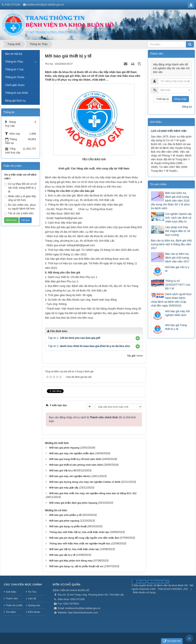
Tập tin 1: (74, 338)
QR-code (139, 582)
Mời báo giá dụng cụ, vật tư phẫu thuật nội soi (76, 566)
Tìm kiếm (11, 612)
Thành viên (12, 598)
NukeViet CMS (148, 589)
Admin (140, 356)
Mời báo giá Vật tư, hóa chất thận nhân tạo (74, 549)
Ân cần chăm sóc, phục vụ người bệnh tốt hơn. (20, 207)
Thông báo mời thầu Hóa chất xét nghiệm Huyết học (80, 544)
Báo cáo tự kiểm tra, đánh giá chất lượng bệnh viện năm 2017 (177, 258)
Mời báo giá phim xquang (64, 521)
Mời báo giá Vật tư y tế (62, 470)
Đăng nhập (180, 99)
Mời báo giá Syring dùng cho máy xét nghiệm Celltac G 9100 (85, 482)
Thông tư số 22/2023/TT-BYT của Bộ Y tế (178, 285)
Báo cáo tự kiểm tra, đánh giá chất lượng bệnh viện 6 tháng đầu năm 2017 (171, 244)
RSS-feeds (34, 612)
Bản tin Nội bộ (14, 54)
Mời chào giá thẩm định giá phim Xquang (73, 503)
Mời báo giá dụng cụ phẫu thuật (68, 526)
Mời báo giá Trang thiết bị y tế (176, 327)
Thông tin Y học (14, 69)
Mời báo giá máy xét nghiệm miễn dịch (72, 453)
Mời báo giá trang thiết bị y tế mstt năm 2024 (75, 459)
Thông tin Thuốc (15, 77)
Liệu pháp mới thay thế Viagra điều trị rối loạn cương (178, 231)
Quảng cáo (34, 605)
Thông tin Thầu (14, 62)
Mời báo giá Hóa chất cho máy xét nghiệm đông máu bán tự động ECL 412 (93, 493)
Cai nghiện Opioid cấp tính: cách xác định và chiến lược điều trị (178, 218)
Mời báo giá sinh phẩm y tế (65, 515)
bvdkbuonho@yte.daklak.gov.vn (45, 5)
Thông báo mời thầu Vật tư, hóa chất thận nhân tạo (79, 532)
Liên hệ (32, 598)
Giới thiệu (11, 592)
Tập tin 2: (89, 346)
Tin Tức (32, 592)
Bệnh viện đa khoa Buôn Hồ (172, 585)
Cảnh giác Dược (15, 85)
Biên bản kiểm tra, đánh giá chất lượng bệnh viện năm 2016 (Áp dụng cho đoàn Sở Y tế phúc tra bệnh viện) (170, 201)
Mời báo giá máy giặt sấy (64, 488)
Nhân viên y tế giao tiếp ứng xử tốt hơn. (20, 198)
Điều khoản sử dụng (144, 592)
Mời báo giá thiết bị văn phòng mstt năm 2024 (76, 465)
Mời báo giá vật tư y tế (62, 555)
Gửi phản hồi (172, 641)
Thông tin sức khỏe (17, 93)
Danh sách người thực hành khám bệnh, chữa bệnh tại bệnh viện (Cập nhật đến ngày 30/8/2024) (171, 300)
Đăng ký (187, 107)
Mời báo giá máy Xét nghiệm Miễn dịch (177, 313)
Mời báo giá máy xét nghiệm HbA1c (70, 476)
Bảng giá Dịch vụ (15, 101)
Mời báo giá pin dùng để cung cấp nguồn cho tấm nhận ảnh (84, 538)
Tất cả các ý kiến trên (19, 214)
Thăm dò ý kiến (14, 605)
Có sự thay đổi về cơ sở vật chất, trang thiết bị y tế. (20, 188)
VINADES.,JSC (180, 589)
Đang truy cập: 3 (158, 582)
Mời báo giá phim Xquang (64, 448)
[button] (138, 338)
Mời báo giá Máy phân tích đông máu (71, 561)
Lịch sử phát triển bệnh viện (169, 131)
